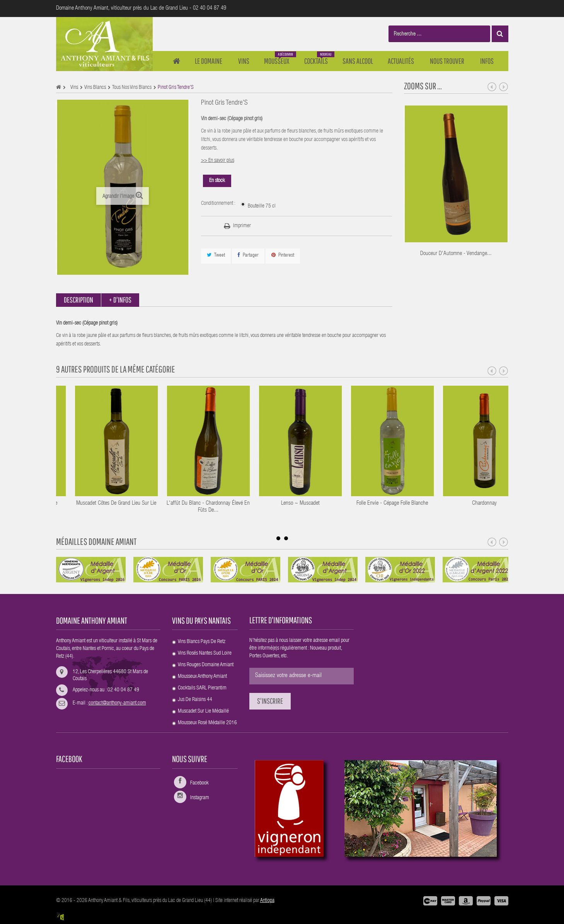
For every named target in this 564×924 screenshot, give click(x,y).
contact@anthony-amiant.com (117, 703)
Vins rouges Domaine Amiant (206, 665)
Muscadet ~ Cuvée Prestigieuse (105, 503)
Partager (248, 255)
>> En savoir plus (218, 161)
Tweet (216, 255)
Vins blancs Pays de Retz (202, 642)
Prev (492, 87)
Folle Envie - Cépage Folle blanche (473, 503)
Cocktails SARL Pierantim (202, 688)
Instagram (200, 798)
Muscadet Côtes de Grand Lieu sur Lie (197, 503)
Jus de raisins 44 (195, 700)
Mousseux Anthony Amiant (202, 677)
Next (504, 87)
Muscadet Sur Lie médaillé (203, 711)
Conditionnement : (219, 204)
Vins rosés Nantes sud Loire (205, 653)
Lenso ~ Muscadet (381, 503)
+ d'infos (120, 300)
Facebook (199, 783)
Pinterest (283, 255)
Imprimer (242, 226)
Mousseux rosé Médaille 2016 (207, 723)
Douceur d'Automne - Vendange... (456, 254)
